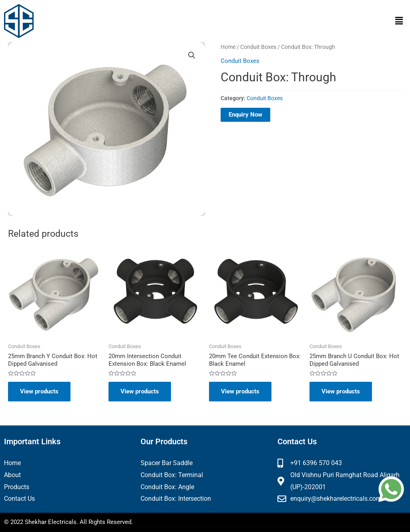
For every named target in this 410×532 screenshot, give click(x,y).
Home (228, 47)
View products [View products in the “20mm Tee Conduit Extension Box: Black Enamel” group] (240, 391)
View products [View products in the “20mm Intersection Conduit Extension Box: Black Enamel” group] (140, 391)
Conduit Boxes (258, 47)
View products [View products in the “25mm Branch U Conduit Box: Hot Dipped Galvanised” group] (341, 391)
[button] (399, 21)
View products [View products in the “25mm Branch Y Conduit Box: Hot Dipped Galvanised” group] (39, 391)
